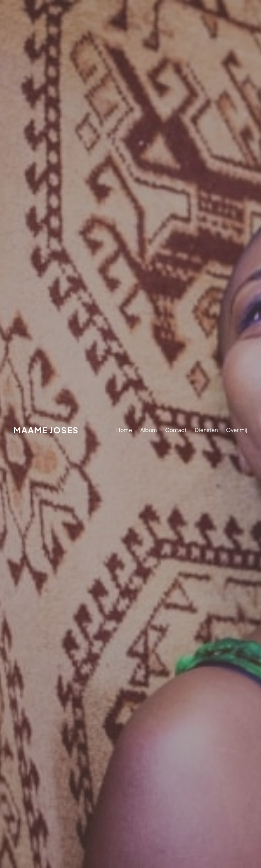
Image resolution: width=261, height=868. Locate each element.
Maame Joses (46, 430)
